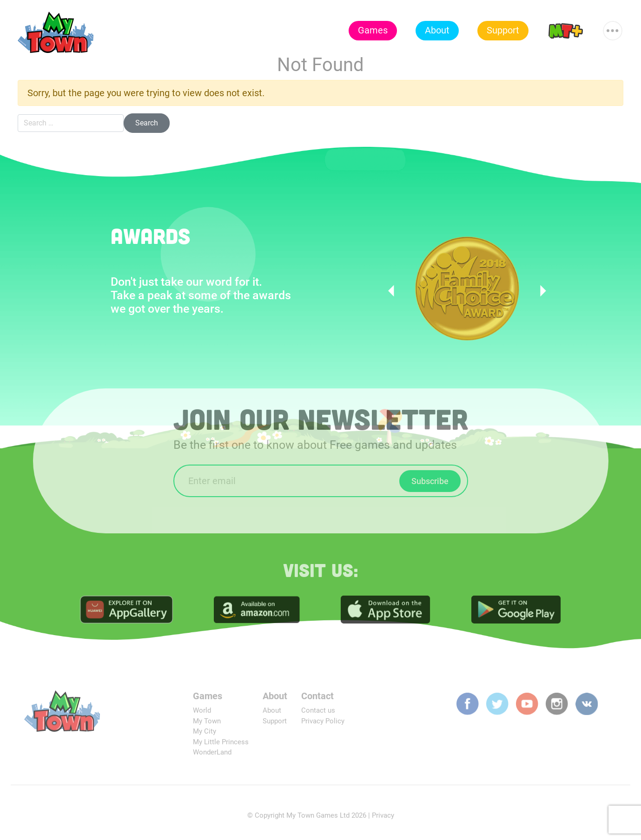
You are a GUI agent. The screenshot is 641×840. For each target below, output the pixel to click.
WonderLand (212, 755)
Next (540, 291)
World (202, 713)
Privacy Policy (323, 723)
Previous (394, 291)
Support (503, 30)
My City (205, 734)
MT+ (566, 30)
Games (373, 30)
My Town (207, 723)
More (613, 26)
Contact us (318, 713)
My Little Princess (221, 744)
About (437, 30)
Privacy (383, 818)
